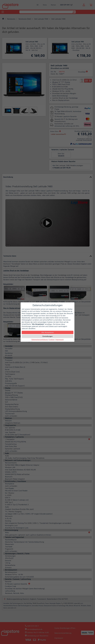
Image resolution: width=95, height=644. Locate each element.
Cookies (52, 340)
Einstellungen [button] (47, 336)
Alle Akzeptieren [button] (48, 332)
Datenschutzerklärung (40, 340)
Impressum (60, 340)
